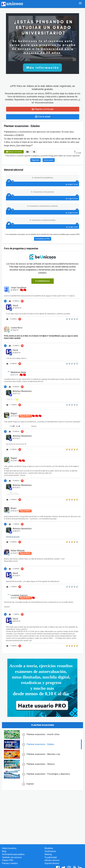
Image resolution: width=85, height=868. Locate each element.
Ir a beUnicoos (43, 281)
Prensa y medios (10, 863)
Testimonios (50, 851)
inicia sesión (49, 160)
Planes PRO (8, 860)
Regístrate (35, 160)
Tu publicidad (51, 857)
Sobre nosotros (9, 848)
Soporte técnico (52, 863)
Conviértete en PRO (43, 239)
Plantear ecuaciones (13, 537)
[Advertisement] (42, 811)
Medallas (49, 848)
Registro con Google (43, 109)
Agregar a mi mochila (14, 152)
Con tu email (43, 117)
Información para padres (13, 854)
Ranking (48, 854)
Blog (4, 851)
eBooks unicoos (52, 860)
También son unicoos (12, 857)
